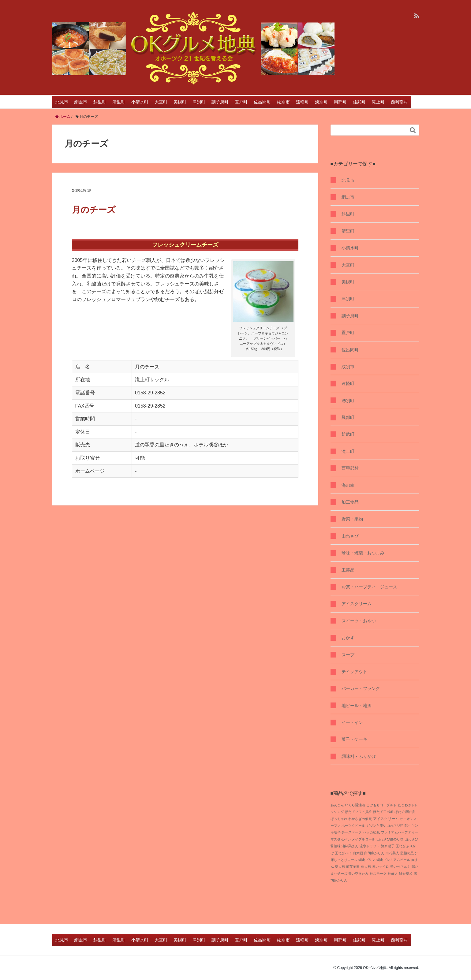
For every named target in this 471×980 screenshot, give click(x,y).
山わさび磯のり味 (390, 839)
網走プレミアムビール (393, 860)
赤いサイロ (381, 866)
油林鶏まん (350, 846)
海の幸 (348, 485)
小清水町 (140, 102)
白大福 (358, 853)
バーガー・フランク (361, 688)
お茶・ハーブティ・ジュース (369, 587)
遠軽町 (302, 102)
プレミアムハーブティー (400, 832)
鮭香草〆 (406, 874)
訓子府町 (220, 102)
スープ (348, 655)
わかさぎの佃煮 (360, 819)
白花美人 (392, 853)
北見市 (62, 102)
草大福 (340, 866)
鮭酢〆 (393, 874)
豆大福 (366, 866)
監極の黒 (407, 853)
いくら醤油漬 (355, 805)
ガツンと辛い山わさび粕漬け (388, 825)
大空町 (161, 102)
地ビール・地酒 (357, 706)
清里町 (119, 102)
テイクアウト (354, 672)
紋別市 (283, 102)
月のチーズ (94, 210)
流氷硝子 (388, 846)
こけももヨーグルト (381, 805)
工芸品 (348, 570)
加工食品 (350, 502)
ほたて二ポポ (383, 812)
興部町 (340, 102)
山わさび (350, 536)
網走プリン (367, 860)
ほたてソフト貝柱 (358, 812)
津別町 (199, 102)
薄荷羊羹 (353, 866)
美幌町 (180, 102)
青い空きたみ (358, 874)
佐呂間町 (262, 102)
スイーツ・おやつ (359, 621)
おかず (348, 638)
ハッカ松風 (371, 832)
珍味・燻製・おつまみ (363, 553)
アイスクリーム (357, 604)
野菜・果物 (352, 519)
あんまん (337, 805)
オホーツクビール (352, 825)
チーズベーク (352, 832)
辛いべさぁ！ (400, 866)
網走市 (81, 102)
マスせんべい (341, 839)
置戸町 (241, 102)
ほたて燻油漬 (405, 812)
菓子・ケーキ (354, 739)
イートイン (352, 722)
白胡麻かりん (374, 853)
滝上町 (378, 102)
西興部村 (399, 102)
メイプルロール (363, 839)
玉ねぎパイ (343, 853)
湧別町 (321, 102)
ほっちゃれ (339, 819)
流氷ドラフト (370, 846)
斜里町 (100, 102)
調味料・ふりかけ (359, 756)
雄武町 (359, 102)
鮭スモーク (378, 874)
